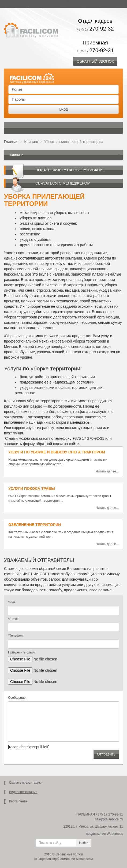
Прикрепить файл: (22, 652)
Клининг (31, 142)
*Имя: (12, 602)
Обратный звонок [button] (95, 61)
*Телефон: (16, 636)
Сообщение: (17, 698)
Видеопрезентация (23, 792)
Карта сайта (18, 801)
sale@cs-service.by (109, 819)
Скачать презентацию (25, 783)
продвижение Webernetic (104, 834)
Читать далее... (107, 471)
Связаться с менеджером (63, 183)
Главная (11, 142)
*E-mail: (14, 619)
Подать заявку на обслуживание (70, 170)
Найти (84, 843)
